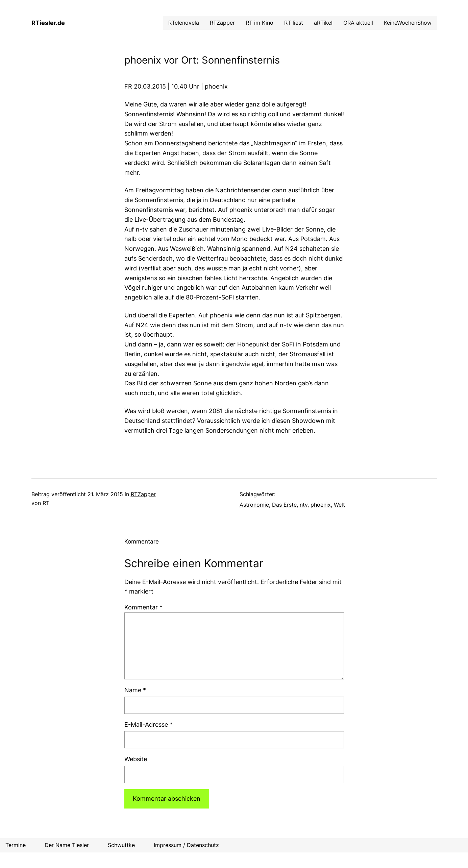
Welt (339, 505)
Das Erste (284, 505)
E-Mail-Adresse (149, 725)
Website (136, 759)
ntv (304, 505)
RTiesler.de (48, 23)
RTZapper (143, 494)
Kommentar (143, 607)
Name (135, 690)
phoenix (321, 505)
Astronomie (254, 505)
